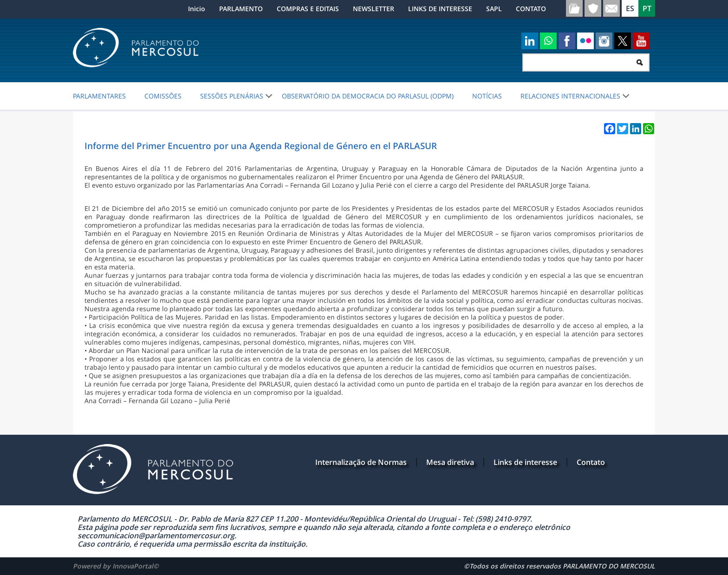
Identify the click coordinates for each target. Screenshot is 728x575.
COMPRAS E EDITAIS (308, 9)
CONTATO (531, 9)
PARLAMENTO (241, 9)
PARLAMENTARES (99, 96)
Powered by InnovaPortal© (116, 566)
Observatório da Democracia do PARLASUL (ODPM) (368, 96)
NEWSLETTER (374, 9)
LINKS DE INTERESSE (440, 9)
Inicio (197, 9)
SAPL (494, 9)
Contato (591, 462)
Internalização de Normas (361, 462)
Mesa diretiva (450, 462)
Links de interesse (525, 462)
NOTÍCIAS (487, 96)
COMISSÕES (163, 96)
